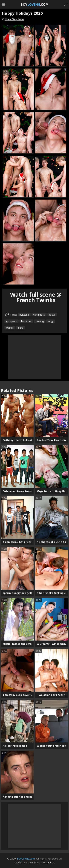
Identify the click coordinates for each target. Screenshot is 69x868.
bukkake (24, 315)
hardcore (26, 321)
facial (52, 315)
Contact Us (48, 862)
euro (21, 328)
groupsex (11, 321)
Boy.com (34, 4)
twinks (10, 328)
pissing (40, 321)
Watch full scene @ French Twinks (36, 297)
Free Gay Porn (13, 19)
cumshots (39, 315)
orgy (51, 321)
